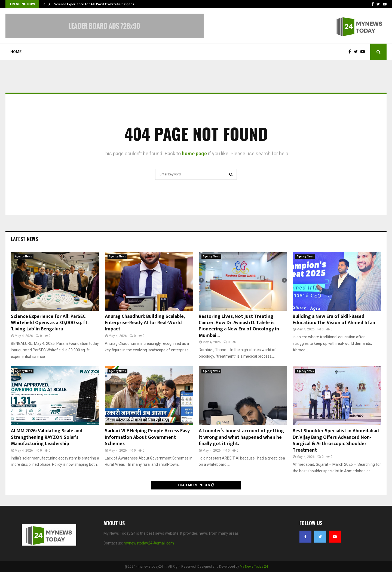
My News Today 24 (254, 567)
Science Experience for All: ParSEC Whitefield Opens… (95, 4)
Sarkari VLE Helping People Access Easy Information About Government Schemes (147, 437)
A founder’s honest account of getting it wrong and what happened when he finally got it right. (241, 437)
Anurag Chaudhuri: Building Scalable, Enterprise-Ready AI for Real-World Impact (145, 323)
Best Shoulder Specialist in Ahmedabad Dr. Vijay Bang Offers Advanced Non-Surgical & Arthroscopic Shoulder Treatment (336, 440)
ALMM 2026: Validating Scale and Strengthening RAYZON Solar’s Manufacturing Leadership (47, 437)
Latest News (24, 239)
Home (16, 52)
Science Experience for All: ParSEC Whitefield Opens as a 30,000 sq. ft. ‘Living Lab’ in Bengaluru (50, 323)
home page (194, 153)
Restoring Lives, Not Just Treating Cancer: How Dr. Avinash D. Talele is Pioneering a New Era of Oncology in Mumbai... (239, 326)
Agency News (24, 256)
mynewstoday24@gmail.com (149, 543)
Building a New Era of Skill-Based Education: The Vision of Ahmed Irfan (334, 320)
